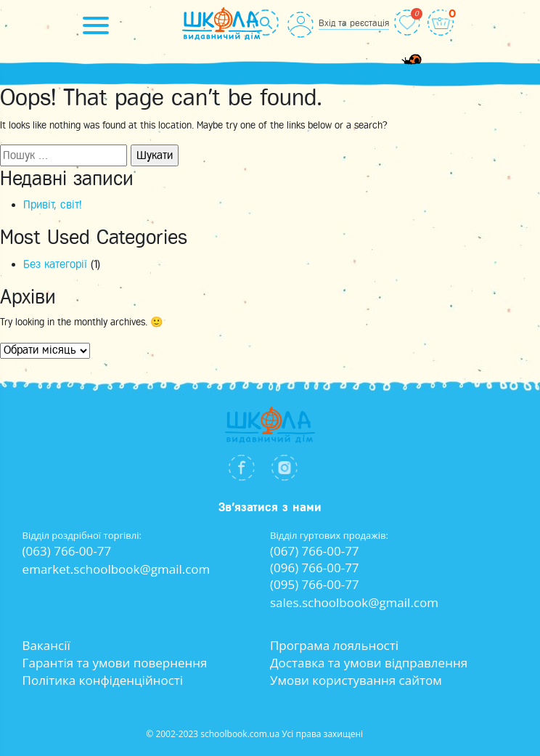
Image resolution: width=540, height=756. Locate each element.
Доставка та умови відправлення (369, 663)
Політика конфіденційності (103, 680)
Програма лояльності (334, 645)
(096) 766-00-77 (315, 568)
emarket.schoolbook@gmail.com (116, 569)
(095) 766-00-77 (315, 584)
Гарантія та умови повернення (115, 663)
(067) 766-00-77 (315, 551)
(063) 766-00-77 (67, 551)
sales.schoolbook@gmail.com (354, 602)
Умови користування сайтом (356, 680)
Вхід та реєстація (354, 23)
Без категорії (55, 264)
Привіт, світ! (53, 205)
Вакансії (46, 645)
